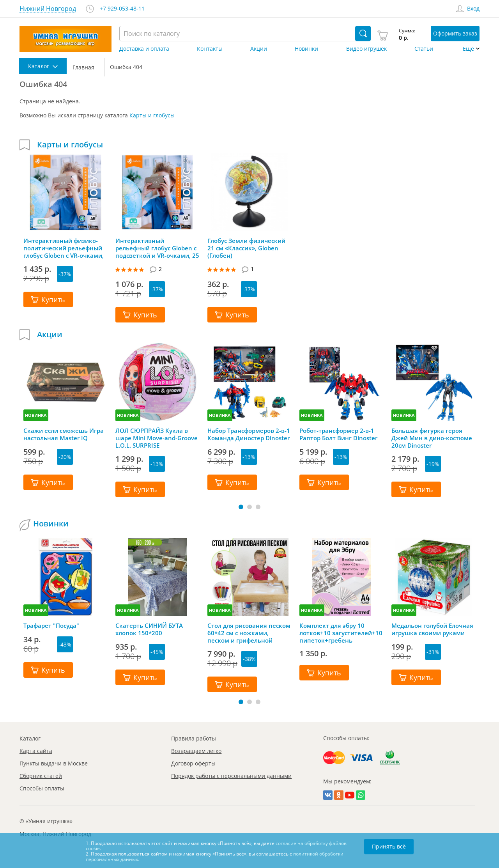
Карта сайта (36, 751)
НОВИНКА (36, 415)
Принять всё (389, 846)
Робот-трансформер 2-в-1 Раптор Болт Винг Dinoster (338, 434)
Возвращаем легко (196, 751)
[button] (241, 507)
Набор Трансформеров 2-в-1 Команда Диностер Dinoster (249, 434)
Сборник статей (41, 776)
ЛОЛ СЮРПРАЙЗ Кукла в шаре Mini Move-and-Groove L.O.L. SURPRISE (157, 438)
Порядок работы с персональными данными (231, 776)
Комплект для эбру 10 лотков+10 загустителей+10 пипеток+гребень (341, 633)
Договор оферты (193, 763)
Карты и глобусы (152, 115)
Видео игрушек (366, 49)
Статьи (424, 49)
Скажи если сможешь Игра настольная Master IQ (64, 434)
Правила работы (194, 738)
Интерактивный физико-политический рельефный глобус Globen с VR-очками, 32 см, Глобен (64, 248)
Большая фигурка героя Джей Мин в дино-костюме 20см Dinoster (432, 438)
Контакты (210, 49)
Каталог (30, 738)
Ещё (468, 49)
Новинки (306, 49)
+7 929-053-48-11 (122, 9)
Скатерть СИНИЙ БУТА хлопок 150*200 (149, 629)
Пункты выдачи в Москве (54, 763)
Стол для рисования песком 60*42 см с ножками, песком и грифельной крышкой (249, 633)
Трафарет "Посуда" (51, 626)
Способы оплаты (42, 788)
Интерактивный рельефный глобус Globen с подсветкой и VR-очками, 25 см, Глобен (157, 248)
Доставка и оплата (144, 49)
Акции (259, 49)
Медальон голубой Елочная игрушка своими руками (432, 629)
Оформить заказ (455, 33)
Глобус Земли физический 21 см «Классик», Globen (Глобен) (246, 248)
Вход (473, 9)
